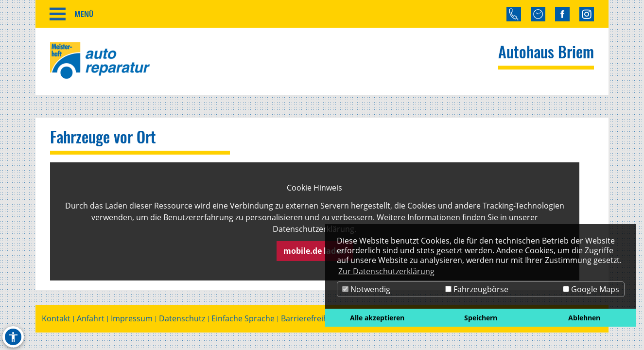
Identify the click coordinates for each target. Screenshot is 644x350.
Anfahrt (91, 320)
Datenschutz (182, 320)
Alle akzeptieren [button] (377, 318)
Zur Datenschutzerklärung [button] (386, 271)
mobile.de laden (314, 252)
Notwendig (366, 289)
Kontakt (56, 320)
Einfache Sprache (243, 320)
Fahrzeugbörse (477, 289)
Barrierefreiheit (309, 320)
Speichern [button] (481, 318)
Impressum (132, 320)
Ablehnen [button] (584, 318)
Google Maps (591, 289)
